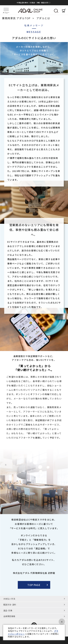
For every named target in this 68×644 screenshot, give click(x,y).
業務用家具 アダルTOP (17, 18)
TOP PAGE (34, 585)
